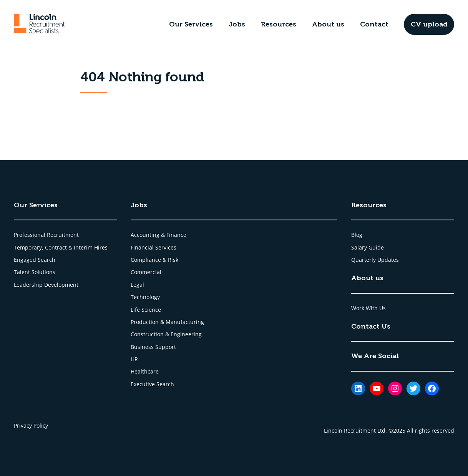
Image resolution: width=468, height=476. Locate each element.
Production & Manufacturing (167, 322)
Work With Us (368, 308)
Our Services (191, 24)
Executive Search (152, 384)
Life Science (146, 310)
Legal (137, 285)
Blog (357, 235)
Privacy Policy (31, 426)
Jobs (237, 24)
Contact (374, 24)
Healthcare (145, 371)
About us (328, 24)
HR (134, 359)
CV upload (429, 24)
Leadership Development (46, 285)
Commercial (146, 272)
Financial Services (154, 247)
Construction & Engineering (166, 334)
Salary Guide (368, 247)
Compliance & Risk (154, 260)
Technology (145, 297)
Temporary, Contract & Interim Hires (61, 247)
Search (46, 260)
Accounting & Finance (158, 235)
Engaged (26, 260)
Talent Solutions (35, 272)
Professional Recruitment (46, 235)
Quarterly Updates (375, 260)
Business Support (153, 347)
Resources (279, 24)
